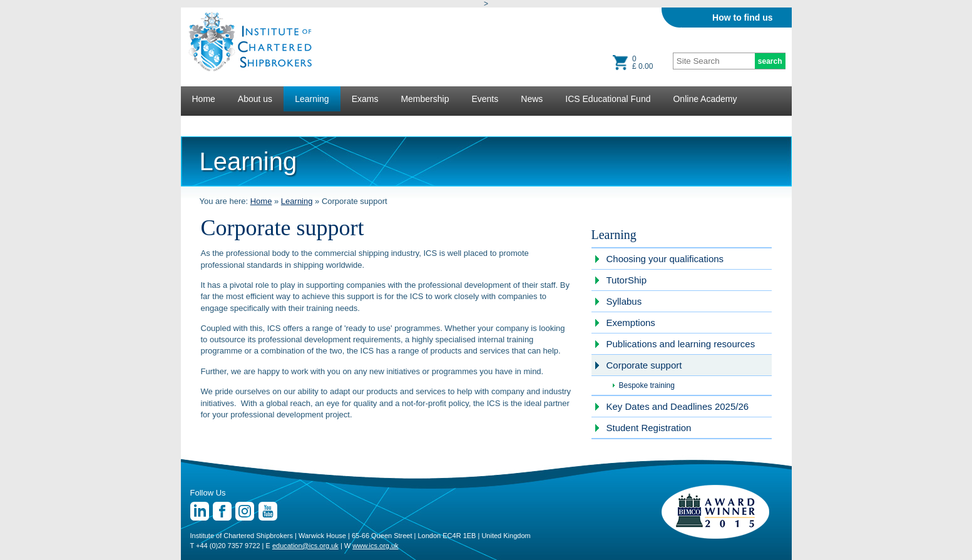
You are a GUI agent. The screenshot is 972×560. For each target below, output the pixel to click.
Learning (312, 99)
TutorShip (627, 280)
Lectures (209, 124)
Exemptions (631, 323)
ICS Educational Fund (608, 99)
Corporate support (644, 365)
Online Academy (705, 99)
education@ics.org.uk (305, 546)
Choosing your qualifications (665, 259)
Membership (425, 99)
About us (255, 99)
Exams (365, 99)
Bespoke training (647, 385)
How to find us (742, 18)
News (532, 99)
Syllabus (624, 301)
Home (204, 99)
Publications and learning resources (681, 344)
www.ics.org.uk (375, 546)
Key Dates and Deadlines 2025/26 (678, 406)
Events (485, 99)
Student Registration (649, 428)
